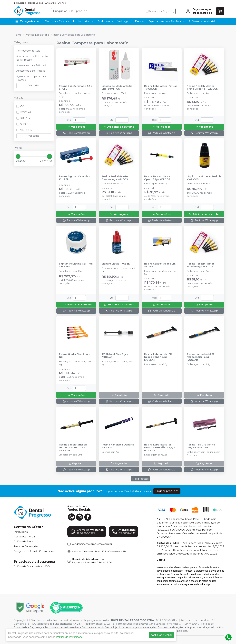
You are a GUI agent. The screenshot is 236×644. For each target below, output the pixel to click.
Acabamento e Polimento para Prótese (32, 58)
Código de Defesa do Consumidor (34, 551)
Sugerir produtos (167, 491)
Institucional (20, 3)
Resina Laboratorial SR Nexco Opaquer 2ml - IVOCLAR (73, 448)
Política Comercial (25, 537)
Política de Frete (24, 542)
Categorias (27, 21)
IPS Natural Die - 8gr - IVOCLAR (115, 356)
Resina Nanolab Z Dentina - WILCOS (118, 446)
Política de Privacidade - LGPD (32, 566)
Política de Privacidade (69, 637)
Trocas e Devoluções (26, 546)
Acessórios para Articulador (32, 65)
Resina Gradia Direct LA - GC (74, 356)
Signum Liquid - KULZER (116, 264)
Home (18, 35)
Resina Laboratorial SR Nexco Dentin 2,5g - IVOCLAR (158, 357)
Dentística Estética (57, 21)
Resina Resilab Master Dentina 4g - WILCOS (115, 178)
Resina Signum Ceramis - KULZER (74, 178)
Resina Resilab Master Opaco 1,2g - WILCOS (158, 178)
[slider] (18, 156)
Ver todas (34, 86)
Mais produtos (140, 479)
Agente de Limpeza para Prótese (31, 78)
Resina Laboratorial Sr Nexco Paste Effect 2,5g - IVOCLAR (160, 448)
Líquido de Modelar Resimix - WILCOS (204, 178)
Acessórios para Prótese (31, 71)
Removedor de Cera (28, 51)
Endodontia (105, 21)
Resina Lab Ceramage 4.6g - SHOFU (76, 88)
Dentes (140, 21)
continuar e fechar (161, 635)
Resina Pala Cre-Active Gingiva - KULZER (201, 446)
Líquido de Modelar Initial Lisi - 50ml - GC (117, 88)
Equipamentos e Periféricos (167, 21)
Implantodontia (83, 21)
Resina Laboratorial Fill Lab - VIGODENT (161, 88)
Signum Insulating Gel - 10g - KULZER (76, 265)
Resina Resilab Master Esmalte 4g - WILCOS (200, 265)
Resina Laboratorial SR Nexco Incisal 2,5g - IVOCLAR (201, 357)
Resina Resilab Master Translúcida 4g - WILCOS (202, 88)
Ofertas (62, 3)
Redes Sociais (36, 3)
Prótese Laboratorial (202, 21)
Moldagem (124, 21)
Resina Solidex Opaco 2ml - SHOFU (161, 265)
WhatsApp (50, 3)
